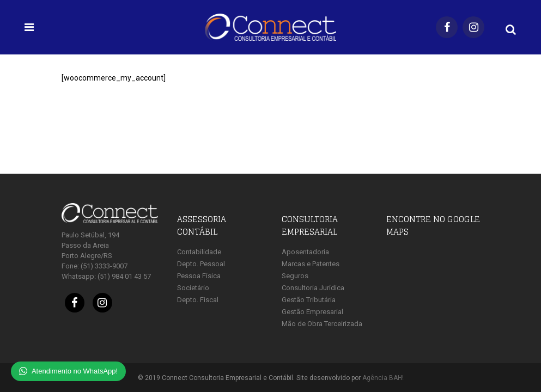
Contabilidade (199, 252)
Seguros (295, 276)
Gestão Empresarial (312, 312)
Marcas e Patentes (311, 264)
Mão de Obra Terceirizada (322, 324)
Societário (193, 288)
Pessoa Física (199, 276)
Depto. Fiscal (198, 300)
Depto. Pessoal (201, 264)
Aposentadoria (305, 252)
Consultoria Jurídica (313, 288)
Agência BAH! (383, 378)
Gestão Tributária (309, 300)
